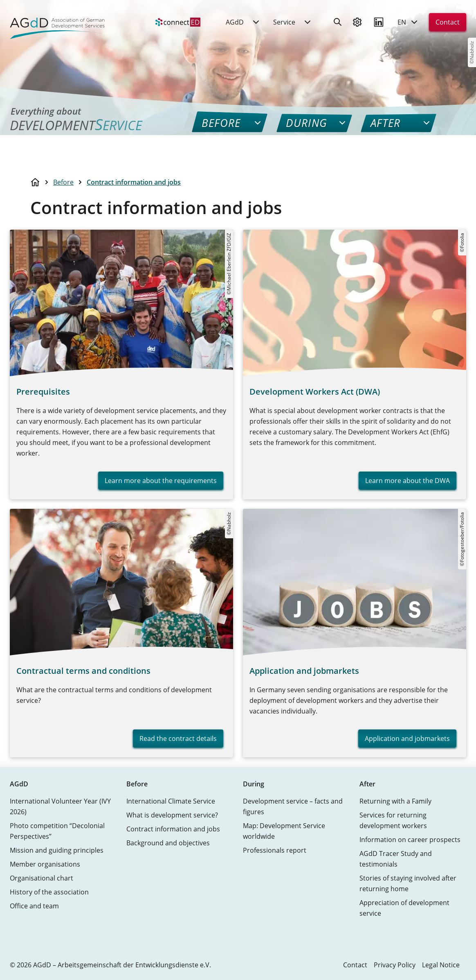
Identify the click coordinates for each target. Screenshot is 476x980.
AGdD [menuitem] (235, 24)
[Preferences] (357, 24)
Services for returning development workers (393, 820)
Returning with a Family (395, 801)
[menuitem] (178, 24)
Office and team (34, 906)
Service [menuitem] (284, 24)
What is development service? (172, 815)
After (367, 784)
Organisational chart (42, 878)
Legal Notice (441, 965)
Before (63, 182)
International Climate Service (171, 801)
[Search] (338, 24)
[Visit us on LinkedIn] (379, 24)
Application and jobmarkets (304, 671)
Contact (448, 24)
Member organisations (45, 864)
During (254, 784)
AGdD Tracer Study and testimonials (396, 859)
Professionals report (275, 850)
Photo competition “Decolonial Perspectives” (57, 831)
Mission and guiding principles (57, 850)
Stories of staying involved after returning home (408, 883)
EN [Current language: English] (408, 24)
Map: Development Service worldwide (284, 831)
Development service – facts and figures (293, 806)
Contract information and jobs (134, 182)
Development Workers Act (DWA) (315, 392)
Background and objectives (168, 843)
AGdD (19, 784)
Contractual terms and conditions (83, 671)
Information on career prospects (410, 840)
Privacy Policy (395, 965)
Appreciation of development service (404, 908)
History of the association (49, 892)
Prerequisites (43, 392)
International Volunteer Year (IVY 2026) (60, 806)
